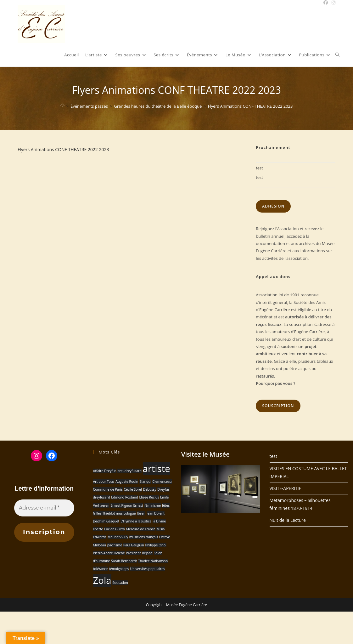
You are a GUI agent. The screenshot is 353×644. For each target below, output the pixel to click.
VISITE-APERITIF (285, 488)
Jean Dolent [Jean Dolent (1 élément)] (156, 513)
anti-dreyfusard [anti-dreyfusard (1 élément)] (129, 471)
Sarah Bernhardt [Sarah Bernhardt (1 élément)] (124, 561)
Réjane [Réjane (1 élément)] (147, 553)
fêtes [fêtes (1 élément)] (166, 505)
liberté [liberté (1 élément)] (98, 529)
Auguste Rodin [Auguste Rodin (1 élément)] (127, 482)
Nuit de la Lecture (288, 520)
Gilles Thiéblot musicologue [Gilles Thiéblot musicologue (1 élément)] (115, 513)
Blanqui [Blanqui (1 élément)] (145, 482)
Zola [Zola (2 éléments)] (102, 580)
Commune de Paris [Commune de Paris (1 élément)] (108, 489)
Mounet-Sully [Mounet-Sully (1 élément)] (118, 537)
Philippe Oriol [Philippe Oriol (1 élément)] (156, 545)
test (259, 168)
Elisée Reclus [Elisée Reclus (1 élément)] (149, 497)
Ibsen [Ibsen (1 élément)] (141, 513)
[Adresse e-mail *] (44, 508)
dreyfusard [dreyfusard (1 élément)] (102, 497)
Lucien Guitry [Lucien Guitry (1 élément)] (115, 529)
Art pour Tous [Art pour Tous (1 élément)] (104, 482)
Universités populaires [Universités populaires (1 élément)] (147, 569)
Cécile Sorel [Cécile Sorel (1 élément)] (133, 489)
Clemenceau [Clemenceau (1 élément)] (162, 482)
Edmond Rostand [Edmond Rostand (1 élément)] (124, 497)
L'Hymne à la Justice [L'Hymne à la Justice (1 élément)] (136, 521)
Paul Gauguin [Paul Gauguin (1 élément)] (134, 545)
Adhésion (273, 206)
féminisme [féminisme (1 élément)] (153, 505)
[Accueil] (62, 106)
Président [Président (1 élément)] (133, 553)
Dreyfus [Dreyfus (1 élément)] (163, 489)
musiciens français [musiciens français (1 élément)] (144, 537)
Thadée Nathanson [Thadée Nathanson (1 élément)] (153, 561)
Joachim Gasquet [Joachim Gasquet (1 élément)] (106, 521)
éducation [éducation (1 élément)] (120, 583)
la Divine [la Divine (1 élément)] (159, 521)
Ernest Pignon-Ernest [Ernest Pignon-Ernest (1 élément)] (127, 505)
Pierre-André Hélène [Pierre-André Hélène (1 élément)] (109, 553)
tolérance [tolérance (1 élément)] (101, 569)
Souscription (278, 406)
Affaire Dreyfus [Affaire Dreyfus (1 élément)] (105, 471)
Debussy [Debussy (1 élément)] (149, 489)
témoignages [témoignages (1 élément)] (119, 569)
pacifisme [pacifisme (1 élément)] (115, 545)
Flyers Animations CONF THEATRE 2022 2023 (250, 106)
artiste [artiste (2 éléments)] (157, 469)
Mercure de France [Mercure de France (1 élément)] (140, 529)
